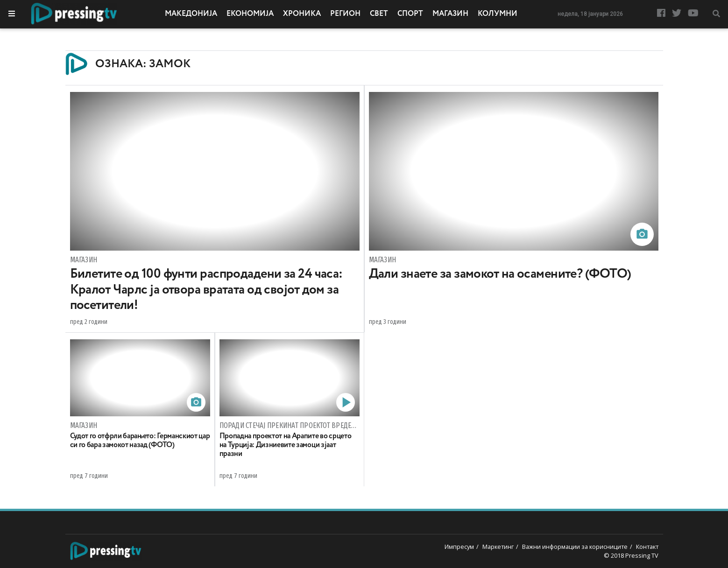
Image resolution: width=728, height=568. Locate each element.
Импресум (459, 547)
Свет (379, 14)
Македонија (191, 14)
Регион (345, 14)
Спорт (410, 14)
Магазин (450, 14)
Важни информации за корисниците (575, 547)
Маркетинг (498, 547)
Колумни (498, 14)
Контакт (647, 547)
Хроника (302, 14)
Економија (250, 14)
